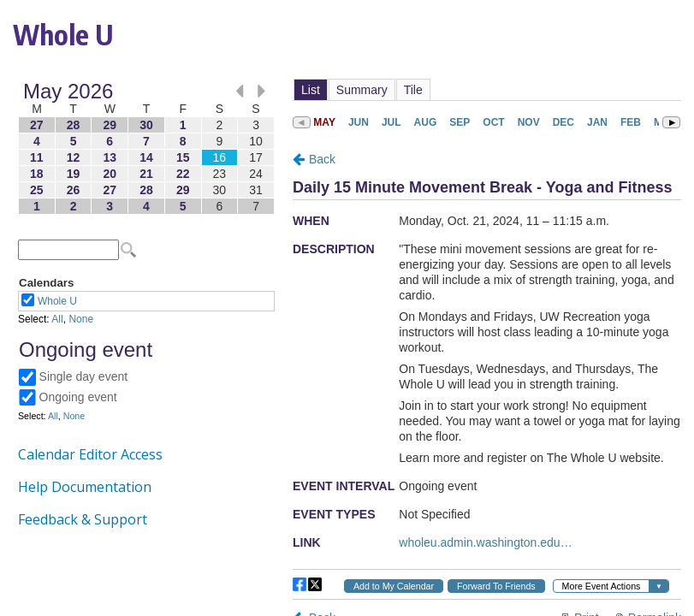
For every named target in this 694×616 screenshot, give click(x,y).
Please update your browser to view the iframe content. (146, 148)
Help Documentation (85, 487)
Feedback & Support (83, 519)
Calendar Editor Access (90, 454)
